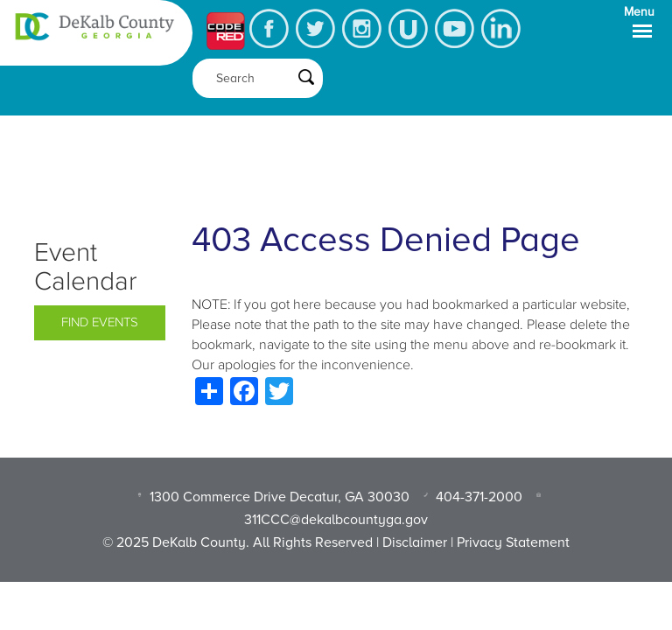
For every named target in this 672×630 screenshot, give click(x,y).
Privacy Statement (513, 542)
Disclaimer (415, 542)
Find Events (100, 322)
